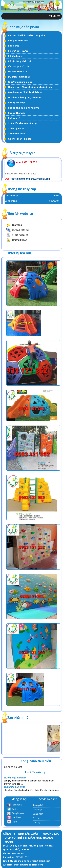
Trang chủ (38, 805)
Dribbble (14, 818)
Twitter (13, 809)
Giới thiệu (38, 809)
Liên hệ (37, 822)
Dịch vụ (37, 818)
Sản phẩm (38, 814)
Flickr (12, 822)
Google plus (16, 813)
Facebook (15, 805)
